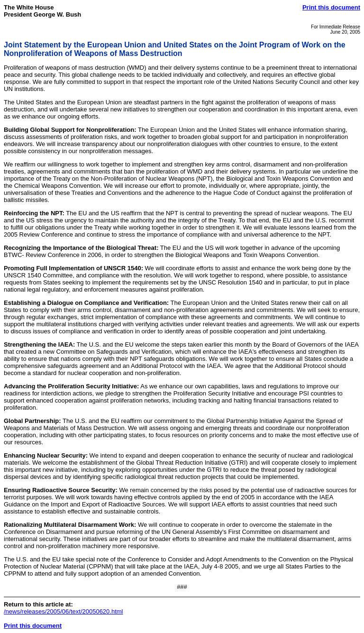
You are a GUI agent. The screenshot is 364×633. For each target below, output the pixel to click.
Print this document (331, 7)
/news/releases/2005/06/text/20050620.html (64, 611)
